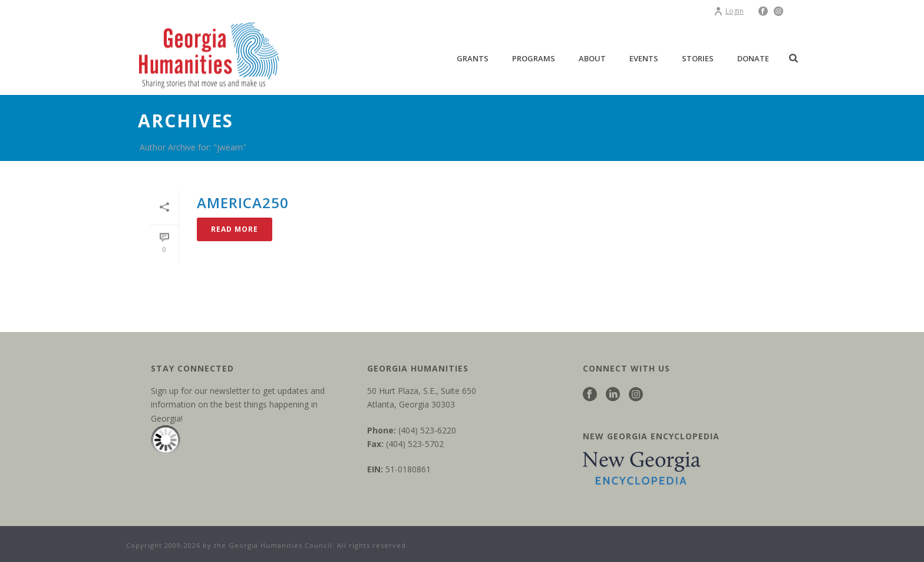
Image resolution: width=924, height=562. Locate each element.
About (592, 58)
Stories (698, 58)
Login (729, 11)
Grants (473, 58)
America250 (243, 203)
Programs (534, 58)
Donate (753, 58)
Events (644, 58)
